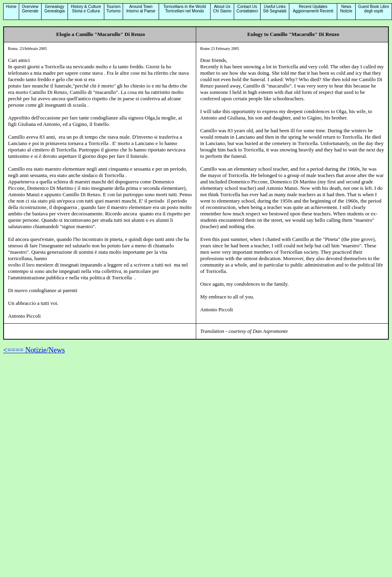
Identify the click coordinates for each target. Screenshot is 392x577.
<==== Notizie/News (34, 350)
